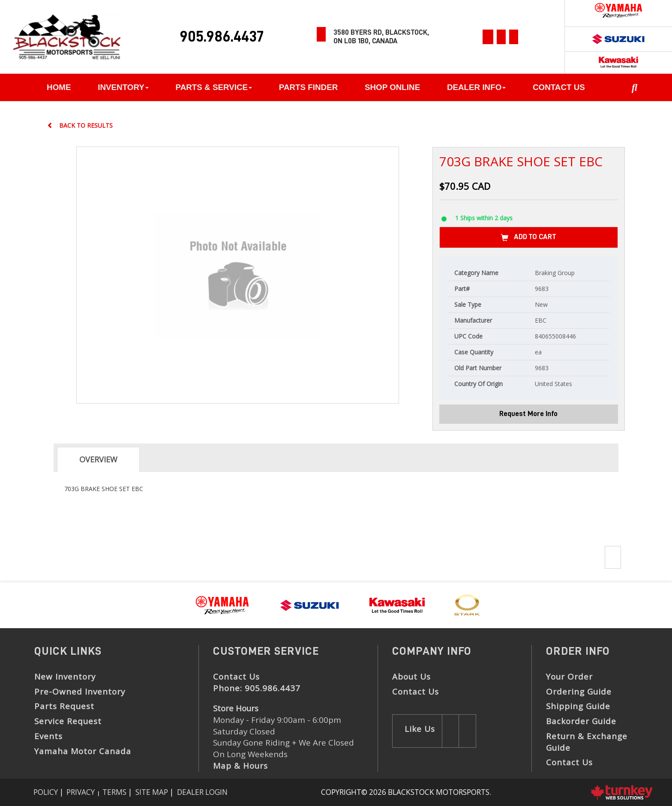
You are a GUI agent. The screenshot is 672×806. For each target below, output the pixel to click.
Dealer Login (202, 792)
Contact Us (559, 87)
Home (59, 87)
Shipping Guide (578, 706)
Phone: (257, 688)
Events (48, 736)
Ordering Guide (579, 692)
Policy (46, 792)
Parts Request (64, 706)
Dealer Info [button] (476, 87)
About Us (411, 677)
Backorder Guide (581, 721)
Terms (114, 792)
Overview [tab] (98, 459)
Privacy (81, 792)
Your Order (569, 677)
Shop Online (392, 87)
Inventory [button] (123, 87)
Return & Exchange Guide (587, 742)
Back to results (80, 125)
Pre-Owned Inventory (80, 692)
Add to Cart (529, 238)
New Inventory (65, 677)
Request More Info (528, 414)
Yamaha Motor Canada (83, 751)
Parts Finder (309, 87)
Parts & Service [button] (214, 87)
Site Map (152, 792)
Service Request (68, 721)
